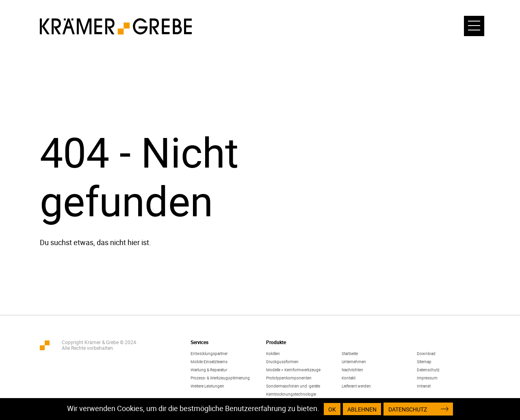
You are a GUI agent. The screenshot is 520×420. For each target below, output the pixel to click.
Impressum (427, 378)
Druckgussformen (282, 362)
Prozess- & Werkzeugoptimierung (220, 378)
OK (332, 409)
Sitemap (424, 362)
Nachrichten (352, 370)
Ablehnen (362, 409)
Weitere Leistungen (207, 386)
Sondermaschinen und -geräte (293, 386)
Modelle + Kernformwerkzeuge (293, 370)
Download (426, 353)
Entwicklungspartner (209, 353)
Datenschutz (428, 370)
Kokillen (273, 353)
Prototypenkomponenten (289, 378)
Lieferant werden (356, 386)
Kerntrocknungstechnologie (291, 394)
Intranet (424, 386)
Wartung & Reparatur (209, 370)
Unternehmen (354, 362)
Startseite (350, 353)
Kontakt (349, 378)
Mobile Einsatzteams (209, 362)
